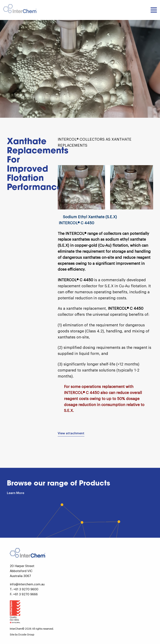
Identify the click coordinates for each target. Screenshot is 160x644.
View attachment (71, 433)
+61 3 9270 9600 (26, 589)
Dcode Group (26, 635)
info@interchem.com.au (27, 584)
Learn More (16, 493)
